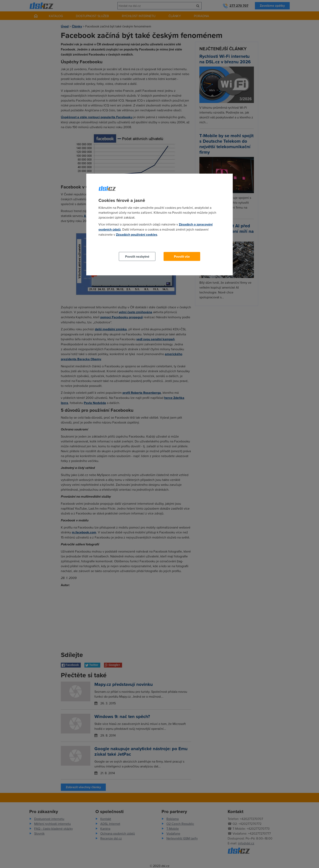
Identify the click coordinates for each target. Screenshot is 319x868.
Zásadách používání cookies (137, 235)
